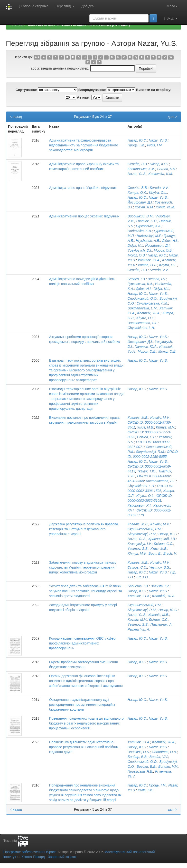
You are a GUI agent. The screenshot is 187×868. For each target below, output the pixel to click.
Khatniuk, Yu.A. (149, 313)
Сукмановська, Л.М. (152, 303)
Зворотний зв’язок (62, 857)
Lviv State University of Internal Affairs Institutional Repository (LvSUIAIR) (70, 25)
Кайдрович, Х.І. (140, 505)
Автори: (84, 97)
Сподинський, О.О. (143, 298)
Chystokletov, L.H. (141, 328)
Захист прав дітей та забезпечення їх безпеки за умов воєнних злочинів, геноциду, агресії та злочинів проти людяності (86, 591)
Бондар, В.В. (138, 757)
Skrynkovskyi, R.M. (150, 452)
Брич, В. (155, 553)
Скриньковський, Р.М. (145, 529)
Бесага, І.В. (137, 279)
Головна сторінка (34, 6)
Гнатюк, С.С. (147, 221)
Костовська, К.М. (141, 169)
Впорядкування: (92, 90)
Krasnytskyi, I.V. (140, 544)
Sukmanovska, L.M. (143, 308)
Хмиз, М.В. (146, 427)
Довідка (88, 6)
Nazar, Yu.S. (158, 140)
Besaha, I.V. (157, 279)
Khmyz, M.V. (165, 427)
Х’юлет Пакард (33, 857)
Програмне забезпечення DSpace (30, 852)
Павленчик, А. (162, 624)
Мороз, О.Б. (163, 250)
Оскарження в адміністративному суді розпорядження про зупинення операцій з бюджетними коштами (82, 705)
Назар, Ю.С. (137, 140)
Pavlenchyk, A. (139, 629)
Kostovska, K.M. (161, 174)
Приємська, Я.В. (140, 771)
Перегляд (65, 6)
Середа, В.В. (138, 164)
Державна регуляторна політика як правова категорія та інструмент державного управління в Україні (84, 529)
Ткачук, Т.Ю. (147, 471)
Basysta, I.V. (160, 586)
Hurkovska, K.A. (140, 231)
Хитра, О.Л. (137, 193)
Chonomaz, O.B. (165, 752)
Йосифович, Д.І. (140, 202)
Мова (172, 6)
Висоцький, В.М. (140, 216)
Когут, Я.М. (144, 207)
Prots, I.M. (155, 145)
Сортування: (26, 90)
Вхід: (171, 18)
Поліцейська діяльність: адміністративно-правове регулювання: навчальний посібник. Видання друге (84, 747)
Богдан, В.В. (146, 766)
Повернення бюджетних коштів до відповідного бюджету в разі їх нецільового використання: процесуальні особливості (86, 723)
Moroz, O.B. (137, 255)
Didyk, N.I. (136, 245)
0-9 (37, 57)
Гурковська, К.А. (149, 226)
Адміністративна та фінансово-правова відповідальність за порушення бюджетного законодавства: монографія (84, 145)
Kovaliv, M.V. (160, 418)
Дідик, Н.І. (170, 241)
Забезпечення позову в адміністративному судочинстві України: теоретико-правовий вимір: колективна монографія (83, 567)
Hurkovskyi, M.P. (149, 236)
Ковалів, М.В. (138, 418)
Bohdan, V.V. (168, 766)
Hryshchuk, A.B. (148, 241)
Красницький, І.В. (162, 539)
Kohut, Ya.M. (165, 207)
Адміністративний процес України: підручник (84, 216)
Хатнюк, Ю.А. (149, 260)
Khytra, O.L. (158, 193)
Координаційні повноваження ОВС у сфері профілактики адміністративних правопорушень (83, 643)
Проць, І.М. (136, 145)
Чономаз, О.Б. (139, 752)
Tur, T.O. (142, 577)
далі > (173, 117)
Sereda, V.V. (166, 169)
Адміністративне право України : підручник (83, 188)
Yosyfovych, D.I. (140, 250)
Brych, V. (170, 553)
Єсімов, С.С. (147, 437)
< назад (16, 117)
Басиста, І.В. (138, 586)
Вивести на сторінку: (154, 90)
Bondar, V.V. (159, 757)
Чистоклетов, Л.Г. (143, 323)
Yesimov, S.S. (138, 549)
